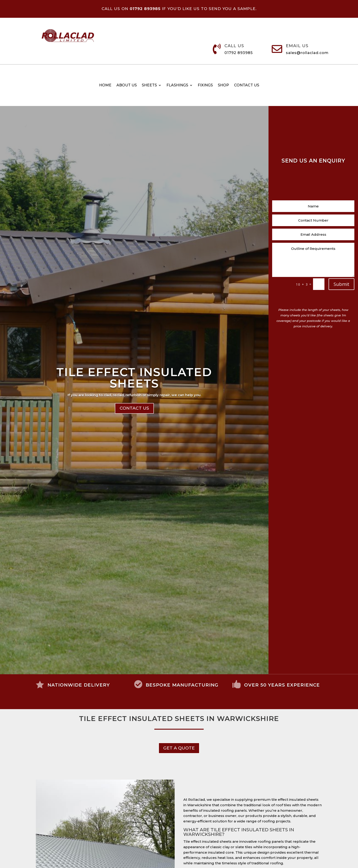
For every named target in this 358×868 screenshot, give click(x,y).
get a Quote (179, 748)
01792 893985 (239, 53)
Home (105, 85)
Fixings (205, 85)
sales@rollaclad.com (307, 53)
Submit (341, 284)
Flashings (177, 85)
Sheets (149, 85)
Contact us (247, 85)
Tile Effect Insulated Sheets (134, 380)
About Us (127, 85)
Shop (223, 85)
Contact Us (134, 411)
